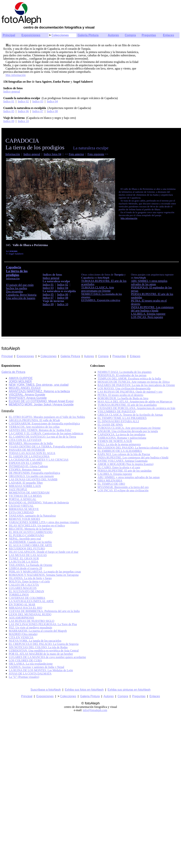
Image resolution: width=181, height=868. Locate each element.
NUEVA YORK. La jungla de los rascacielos (35, 641)
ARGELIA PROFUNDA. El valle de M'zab (34, 420)
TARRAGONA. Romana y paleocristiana (122, 438)
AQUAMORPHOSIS (21, 618)
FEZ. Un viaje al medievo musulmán (30, 628)
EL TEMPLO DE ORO (111, 484)
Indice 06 (23, 111)
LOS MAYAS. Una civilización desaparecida (124, 388)
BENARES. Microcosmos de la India (31, 443)
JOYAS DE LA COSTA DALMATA (30, 674)
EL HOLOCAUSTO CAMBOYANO (31, 532)
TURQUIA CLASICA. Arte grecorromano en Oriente (129, 428)
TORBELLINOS (19, 595)
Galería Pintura (88, 35)
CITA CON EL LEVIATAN (25, 440)
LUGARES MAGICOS (23, 588)
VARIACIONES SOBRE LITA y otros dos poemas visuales (44, 522)
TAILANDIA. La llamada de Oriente (31, 565)
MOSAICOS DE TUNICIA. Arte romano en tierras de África (134, 382)
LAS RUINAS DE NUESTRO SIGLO (32, 621)
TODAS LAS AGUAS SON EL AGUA (32, 453)
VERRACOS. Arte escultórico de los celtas (34, 427)
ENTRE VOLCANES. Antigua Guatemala (123, 461)
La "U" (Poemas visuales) (24, 677)
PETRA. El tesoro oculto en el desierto (120, 395)
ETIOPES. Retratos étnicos (25, 470)
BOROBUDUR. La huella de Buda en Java (123, 398)
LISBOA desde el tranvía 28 (25, 568)
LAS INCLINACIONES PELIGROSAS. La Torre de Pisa (43, 624)
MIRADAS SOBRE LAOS (25, 486)
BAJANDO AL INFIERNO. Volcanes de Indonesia (39, 502)
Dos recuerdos (14, 291)
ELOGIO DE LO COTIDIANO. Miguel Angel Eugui (41, 401)
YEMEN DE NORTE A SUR (115, 441)
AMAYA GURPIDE (21, 378)
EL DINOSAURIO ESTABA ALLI (118, 421)
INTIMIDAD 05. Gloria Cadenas (28, 466)
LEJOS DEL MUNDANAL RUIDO (30, 614)
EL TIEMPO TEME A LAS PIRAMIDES (122, 418)
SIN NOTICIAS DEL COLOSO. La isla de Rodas (38, 647)
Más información (16, 75)
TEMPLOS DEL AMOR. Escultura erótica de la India (129, 379)
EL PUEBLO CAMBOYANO (26, 535)
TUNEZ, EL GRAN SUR (24, 558)
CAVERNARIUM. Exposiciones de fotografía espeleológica (44, 423)
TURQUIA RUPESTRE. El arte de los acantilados (127, 405)
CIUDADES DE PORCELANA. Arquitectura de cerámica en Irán (136, 408)
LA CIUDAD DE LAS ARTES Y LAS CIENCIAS (39, 460)
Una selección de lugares (21, 298)
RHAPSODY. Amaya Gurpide (28, 398)
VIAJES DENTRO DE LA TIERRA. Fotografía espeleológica (45, 447)
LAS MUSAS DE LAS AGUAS (28, 555)
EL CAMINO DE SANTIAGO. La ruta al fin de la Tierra (42, 437)
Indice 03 (38, 101)
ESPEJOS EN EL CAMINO (25, 463)
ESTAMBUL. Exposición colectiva (101, 300)
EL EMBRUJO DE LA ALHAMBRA (120, 451)
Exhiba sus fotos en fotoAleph (84, 690)
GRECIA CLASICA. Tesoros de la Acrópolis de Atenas (130, 415)
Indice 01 (9, 101)
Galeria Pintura (70, 356)
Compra (130, 35)
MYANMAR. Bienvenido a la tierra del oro (123, 487)
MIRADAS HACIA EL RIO (25, 608)
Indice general (12, 91)
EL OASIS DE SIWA (110, 425)
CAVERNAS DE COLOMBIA (27, 598)
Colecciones (60, 35)
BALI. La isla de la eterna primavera (119, 444)
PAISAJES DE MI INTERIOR (27, 450)
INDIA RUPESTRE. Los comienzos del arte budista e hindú (152, 309)
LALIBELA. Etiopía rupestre (148, 314)
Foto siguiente (96, 154)
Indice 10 (23, 121)
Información (13, 154)
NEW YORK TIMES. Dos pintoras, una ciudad (39, 385)
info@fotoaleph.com (95, 710)
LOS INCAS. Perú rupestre (147, 317)
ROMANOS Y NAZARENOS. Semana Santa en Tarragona (44, 575)
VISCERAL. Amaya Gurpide (27, 395)
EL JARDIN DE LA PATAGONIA (29, 456)
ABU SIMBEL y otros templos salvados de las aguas (149, 283)
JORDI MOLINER (20, 381)
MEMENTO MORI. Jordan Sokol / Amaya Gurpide (41, 404)
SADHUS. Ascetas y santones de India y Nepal (36, 667)
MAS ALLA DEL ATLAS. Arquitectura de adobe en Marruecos (135, 402)
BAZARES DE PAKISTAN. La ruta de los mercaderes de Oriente (136, 385)
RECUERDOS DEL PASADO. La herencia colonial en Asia (133, 448)
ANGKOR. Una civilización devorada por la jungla (128, 431)
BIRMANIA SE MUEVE (24, 509)
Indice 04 (52, 101)
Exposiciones (31, 35)
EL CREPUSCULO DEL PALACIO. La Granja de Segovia (44, 644)
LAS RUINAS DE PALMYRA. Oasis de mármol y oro (130, 392)
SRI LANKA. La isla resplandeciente (31, 664)
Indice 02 (23, 101)
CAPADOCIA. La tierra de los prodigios (122, 434)
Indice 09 (9, 121)
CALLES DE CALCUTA (24, 585)
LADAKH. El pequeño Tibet (26, 483)
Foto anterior (76, 154)
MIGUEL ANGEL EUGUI (25, 388)
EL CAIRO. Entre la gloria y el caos (119, 467)
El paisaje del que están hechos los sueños (20, 287)
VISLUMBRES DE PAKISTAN (117, 411)
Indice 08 (52, 111)
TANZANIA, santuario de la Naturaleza (32, 516)
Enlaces (169, 35)
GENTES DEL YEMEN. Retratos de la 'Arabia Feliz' (40, 430)
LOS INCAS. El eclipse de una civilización (123, 490)
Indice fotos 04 (52, 154)
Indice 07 (38, 111)
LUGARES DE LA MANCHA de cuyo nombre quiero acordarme (47, 657)
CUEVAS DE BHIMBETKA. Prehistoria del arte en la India (44, 611)
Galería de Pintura (13, 372)
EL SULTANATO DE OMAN (26, 591)
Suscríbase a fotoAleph (46, 690)
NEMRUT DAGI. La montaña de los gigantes (125, 372)
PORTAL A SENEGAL (23, 499)
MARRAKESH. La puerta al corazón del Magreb (38, 631)
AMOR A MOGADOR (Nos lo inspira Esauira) (126, 464)
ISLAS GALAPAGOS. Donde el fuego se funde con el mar (44, 552)
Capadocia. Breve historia (21, 295)
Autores (113, 35)
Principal (9, 35)
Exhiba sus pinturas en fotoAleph (129, 690)
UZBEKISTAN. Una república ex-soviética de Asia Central (44, 651)
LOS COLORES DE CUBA (25, 660)
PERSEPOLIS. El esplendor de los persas (122, 375)
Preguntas (149, 35)
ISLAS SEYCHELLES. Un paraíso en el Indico (37, 525)
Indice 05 (9, 111)
